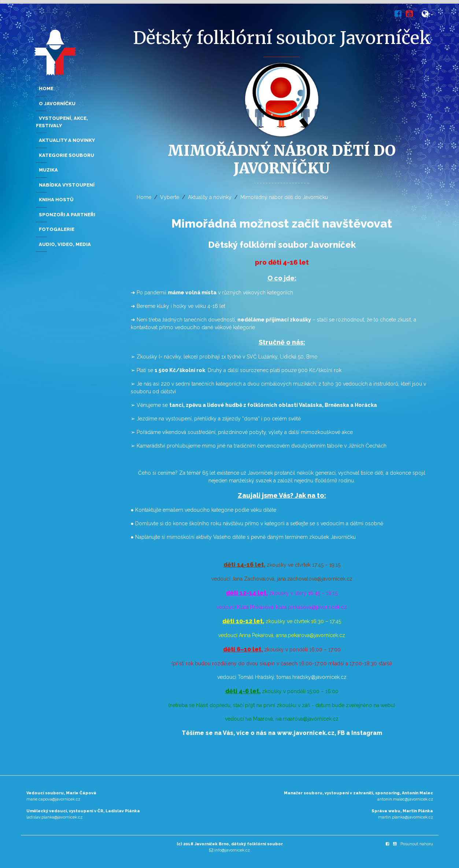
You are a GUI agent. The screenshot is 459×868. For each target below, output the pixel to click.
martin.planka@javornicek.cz (406, 817)
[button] (427, 15)
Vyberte (170, 197)
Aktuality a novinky (210, 197)
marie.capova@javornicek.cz (53, 799)
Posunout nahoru (417, 844)
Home (144, 197)
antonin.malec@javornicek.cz (405, 799)
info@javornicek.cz (232, 850)
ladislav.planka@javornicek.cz (54, 817)
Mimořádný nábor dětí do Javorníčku (284, 197)
